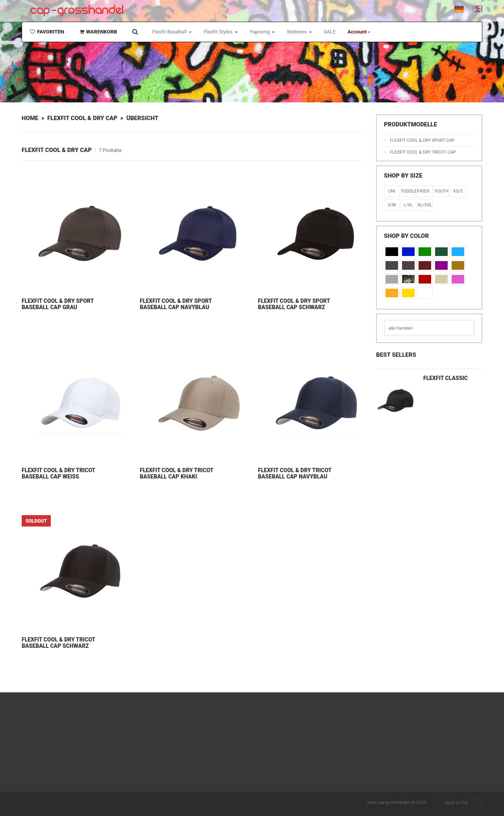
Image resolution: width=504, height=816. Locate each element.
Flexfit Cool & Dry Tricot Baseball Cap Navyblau (295, 473)
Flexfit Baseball (172, 32)
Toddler (408, 191)
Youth (441, 191)
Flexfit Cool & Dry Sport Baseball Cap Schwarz (294, 304)
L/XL (408, 205)
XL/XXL (425, 205)
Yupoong (262, 32)
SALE (330, 32)
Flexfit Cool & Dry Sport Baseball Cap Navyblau (176, 304)
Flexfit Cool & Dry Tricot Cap (423, 152)
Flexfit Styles (220, 32)
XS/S (458, 191)
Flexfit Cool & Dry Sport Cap (422, 140)
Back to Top (464, 803)
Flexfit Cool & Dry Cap (82, 118)
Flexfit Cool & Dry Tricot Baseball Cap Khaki (177, 473)
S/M (392, 205)
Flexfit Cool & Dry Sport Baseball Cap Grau (58, 304)
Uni (392, 191)
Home (30, 118)
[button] (359, 32)
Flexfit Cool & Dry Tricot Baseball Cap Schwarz (58, 643)
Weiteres (299, 32)
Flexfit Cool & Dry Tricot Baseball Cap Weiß (58, 473)
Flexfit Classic (446, 378)
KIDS (425, 191)
